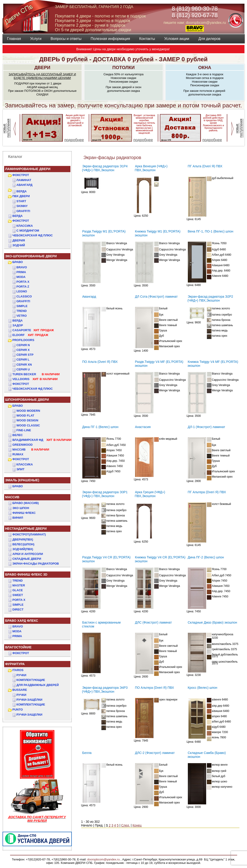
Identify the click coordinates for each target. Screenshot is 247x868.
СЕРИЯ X (23, 350)
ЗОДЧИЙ (19, 245)
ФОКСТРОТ (21, 175)
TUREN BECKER (36, 374)
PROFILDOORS (23, 340)
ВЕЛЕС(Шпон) (23, 544)
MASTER (19, 585)
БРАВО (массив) (26, 503)
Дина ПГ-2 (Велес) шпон (206, 557)
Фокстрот (21, 384)
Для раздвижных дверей (38, 685)
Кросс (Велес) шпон (203, 688)
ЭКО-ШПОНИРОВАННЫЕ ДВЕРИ (31, 256)
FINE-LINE (24, 430)
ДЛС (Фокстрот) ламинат (154, 622)
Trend (22, 311)
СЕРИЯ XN (24, 365)
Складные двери (27, 559)
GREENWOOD (22, 445)
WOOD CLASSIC (28, 425)
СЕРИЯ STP (25, 355)
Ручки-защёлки (29, 700)
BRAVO (18, 626)
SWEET (18, 595)
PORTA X (19, 600)
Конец (137, 825)
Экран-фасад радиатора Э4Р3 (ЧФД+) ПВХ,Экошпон (105, 690)
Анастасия (143, 427)
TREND (18, 581)
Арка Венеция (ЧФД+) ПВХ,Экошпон (151, 168)
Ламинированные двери (28, 169)
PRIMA (17, 636)
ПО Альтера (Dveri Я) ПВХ (155, 688)
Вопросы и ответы (66, 39)
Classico (24, 296)
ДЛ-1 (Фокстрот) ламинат (207, 427)
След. (125, 825)
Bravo (22, 267)
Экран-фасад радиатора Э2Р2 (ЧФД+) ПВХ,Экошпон (210, 298)
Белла (87, 753)
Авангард (25, 185)
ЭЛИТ (21, 469)
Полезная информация (110, 39)
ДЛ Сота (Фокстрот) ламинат (156, 297)
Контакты (147, 39)
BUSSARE (20, 690)
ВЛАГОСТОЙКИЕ (18, 647)
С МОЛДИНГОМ (28, 231)
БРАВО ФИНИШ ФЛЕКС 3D (26, 574)
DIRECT (18, 609)
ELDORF (30, 335)
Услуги (36, 39)
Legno (22, 291)
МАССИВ (31, 449)
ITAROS (18, 670)
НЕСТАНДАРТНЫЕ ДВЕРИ (26, 529)
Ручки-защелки (29, 715)
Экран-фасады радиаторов (36, 564)
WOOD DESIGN (27, 420)
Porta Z (23, 287)
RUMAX (18, 454)
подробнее (74, 140)
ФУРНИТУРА (15, 664)
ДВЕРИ (42, 67)
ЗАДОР (18, 325)
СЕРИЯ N (23, 345)
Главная (14, 39)
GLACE (18, 590)
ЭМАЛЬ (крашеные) (22, 480)
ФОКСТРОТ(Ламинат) (29, 534)
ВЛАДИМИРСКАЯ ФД (42, 440)
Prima (21, 272)
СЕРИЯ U (23, 369)
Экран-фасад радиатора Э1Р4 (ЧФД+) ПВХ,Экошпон (105, 168)
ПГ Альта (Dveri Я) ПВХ (205, 166)
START (21, 201)
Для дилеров (209, 39)
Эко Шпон (21, 508)
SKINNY (22, 206)
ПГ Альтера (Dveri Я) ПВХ (207, 492)
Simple (22, 306)
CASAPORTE (33, 330)
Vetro (22, 316)
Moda (21, 277)
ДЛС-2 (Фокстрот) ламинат (155, 753)
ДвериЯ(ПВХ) (23, 539)
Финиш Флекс (24, 513)
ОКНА (205, 67)
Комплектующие (31, 680)
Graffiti (23, 301)
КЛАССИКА (25, 226)
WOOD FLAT (25, 416)
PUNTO (18, 710)
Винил (18, 518)
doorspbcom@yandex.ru (103, 859)
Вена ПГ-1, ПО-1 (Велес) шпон (211, 231)
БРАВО (18, 262)
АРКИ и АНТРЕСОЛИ (28, 554)
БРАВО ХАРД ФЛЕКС (22, 621)
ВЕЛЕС (18, 435)
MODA (17, 631)
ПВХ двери (21, 196)
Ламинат (24, 180)
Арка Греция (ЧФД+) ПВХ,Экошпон (150, 494)
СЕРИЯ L (23, 360)
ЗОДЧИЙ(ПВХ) (23, 549)
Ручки (21, 675)
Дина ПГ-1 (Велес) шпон (100, 427)
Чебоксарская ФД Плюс (33, 389)
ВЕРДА (22, 191)
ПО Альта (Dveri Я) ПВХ (100, 362)
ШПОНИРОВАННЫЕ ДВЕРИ (27, 400)
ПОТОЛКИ (123, 67)
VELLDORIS (35, 379)
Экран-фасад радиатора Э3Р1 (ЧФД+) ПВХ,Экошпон (105, 494)
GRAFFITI (23, 211)
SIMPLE (18, 605)
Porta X (23, 282)
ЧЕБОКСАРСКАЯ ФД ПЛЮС (33, 235)
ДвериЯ (19, 240)
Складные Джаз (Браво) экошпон (212, 622)
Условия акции (177, 39)
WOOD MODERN (28, 411)
